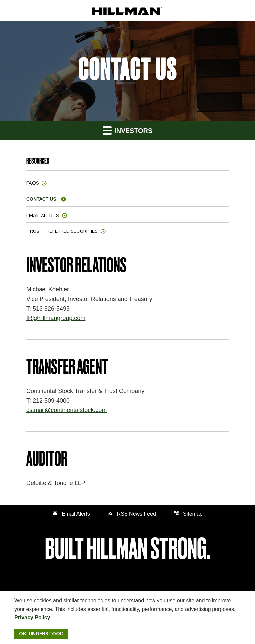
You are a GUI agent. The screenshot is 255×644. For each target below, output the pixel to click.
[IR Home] (127, 11)
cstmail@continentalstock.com (66, 410)
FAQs (33, 183)
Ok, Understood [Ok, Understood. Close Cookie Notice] (41, 634)
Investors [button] (128, 130)
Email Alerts (43, 215)
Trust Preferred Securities (62, 231)
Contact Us (41, 199)
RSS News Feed (132, 514)
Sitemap (188, 514)
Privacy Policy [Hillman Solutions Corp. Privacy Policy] (32, 618)
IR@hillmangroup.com (56, 318)
